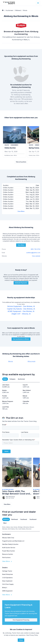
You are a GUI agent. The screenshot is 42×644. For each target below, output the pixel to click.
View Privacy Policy (32, 635)
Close (21, 640)
